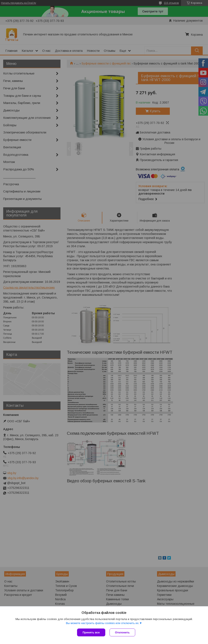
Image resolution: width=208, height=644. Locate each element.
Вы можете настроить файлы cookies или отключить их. (103, 623)
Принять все (91, 632)
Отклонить (122, 632)
